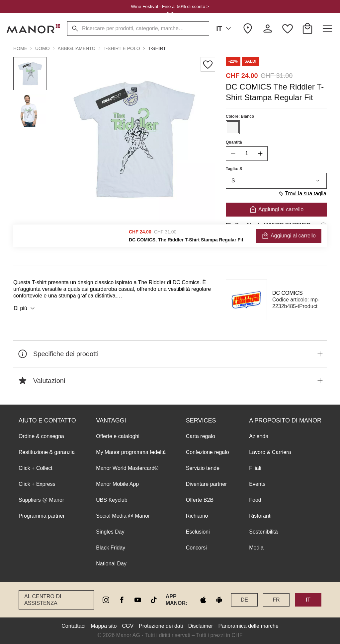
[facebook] (122, 600)
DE (244, 600)
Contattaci (73, 626)
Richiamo (197, 516)
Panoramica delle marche (248, 626)
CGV (128, 626)
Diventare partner (207, 484)
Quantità (234, 142)
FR (276, 600)
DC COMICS (288, 293)
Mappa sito (104, 626)
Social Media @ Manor (123, 516)
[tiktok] (154, 600)
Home (20, 48)
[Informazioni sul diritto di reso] (323, 244)
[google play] (219, 600)
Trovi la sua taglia (302, 194)
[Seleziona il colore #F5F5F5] (233, 127)
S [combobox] (276, 181)
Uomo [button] (42, 48)
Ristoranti (260, 516)
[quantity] (247, 154)
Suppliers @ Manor (41, 500)
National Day (111, 564)
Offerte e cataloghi (118, 436)
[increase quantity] (260, 154)
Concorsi (196, 548)
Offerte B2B (200, 500)
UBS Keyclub (112, 500)
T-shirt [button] (157, 48)
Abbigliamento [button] (77, 48)
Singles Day (110, 532)
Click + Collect (36, 468)
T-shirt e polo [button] (122, 48)
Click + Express (37, 484)
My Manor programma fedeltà (131, 452)
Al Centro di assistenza (43, 600)
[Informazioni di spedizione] (323, 225)
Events (257, 484)
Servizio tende (203, 468)
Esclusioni (198, 532)
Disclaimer (201, 626)
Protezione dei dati (161, 626)
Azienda (259, 436)
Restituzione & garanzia (47, 452)
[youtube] (138, 600)
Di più (25, 308)
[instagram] (106, 600)
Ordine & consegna (41, 436)
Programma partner (42, 516)
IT (225, 29)
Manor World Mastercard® (127, 468)
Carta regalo (201, 436)
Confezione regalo (208, 452)
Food (255, 500)
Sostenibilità (263, 532)
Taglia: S (234, 169)
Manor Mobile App (117, 484)
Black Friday (111, 548)
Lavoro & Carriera (270, 452)
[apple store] (203, 600)
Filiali (255, 468)
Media (256, 548)
